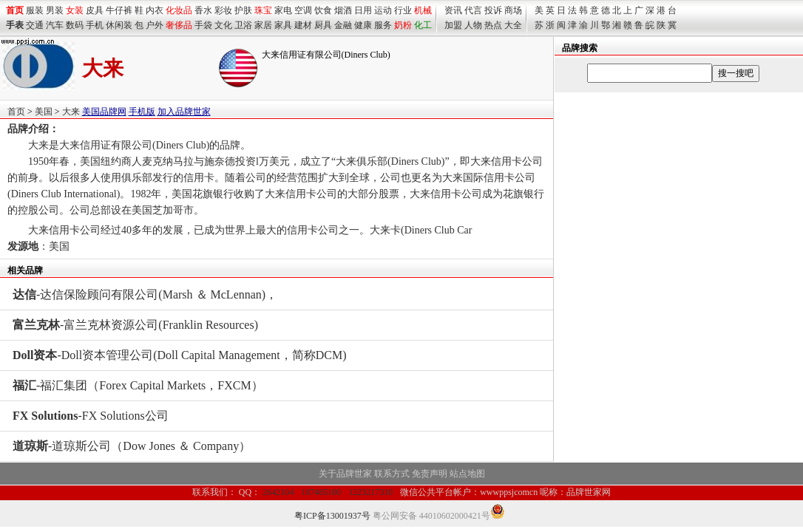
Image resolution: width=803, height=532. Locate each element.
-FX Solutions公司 (91, 416)
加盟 (453, 25)
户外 (155, 25)
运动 (383, 10)
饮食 (323, 10)
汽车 (55, 25)
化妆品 (179, 10)
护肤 (243, 10)
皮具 (95, 10)
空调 (303, 10)
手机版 (142, 112)
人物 (473, 25)
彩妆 (223, 10)
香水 (203, 10)
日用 (363, 10)
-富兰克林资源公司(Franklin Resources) (135, 325)
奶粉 (403, 25)
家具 (283, 25)
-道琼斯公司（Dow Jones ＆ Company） (132, 446)
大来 (71, 112)
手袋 (203, 25)
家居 (263, 25)
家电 (283, 10)
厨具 (323, 25)
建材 (303, 25)
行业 (403, 10)
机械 (423, 10)
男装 (55, 10)
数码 (75, 25)
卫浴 (243, 25)
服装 (35, 10)
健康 (363, 25)
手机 (95, 25)
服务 (383, 25)
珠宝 (263, 10)
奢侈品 (179, 25)
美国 (44, 112)
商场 (513, 10)
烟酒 (343, 10)
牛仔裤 (119, 10)
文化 (223, 25)
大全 (513, 25)
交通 (35, 25)
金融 (343, 25)
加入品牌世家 (184, 112)
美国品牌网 (104, 112)
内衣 (155, 10)
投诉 (493, 10)
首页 (16, 112)
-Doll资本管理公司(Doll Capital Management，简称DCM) (180, 355)
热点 (493, 25)
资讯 (453, 10)
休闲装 (119, 25)
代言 (473, 10)
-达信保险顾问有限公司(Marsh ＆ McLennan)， (145, 294)
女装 (75, 10)
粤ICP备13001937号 (332, 516)
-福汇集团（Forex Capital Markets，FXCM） (138, 385)
